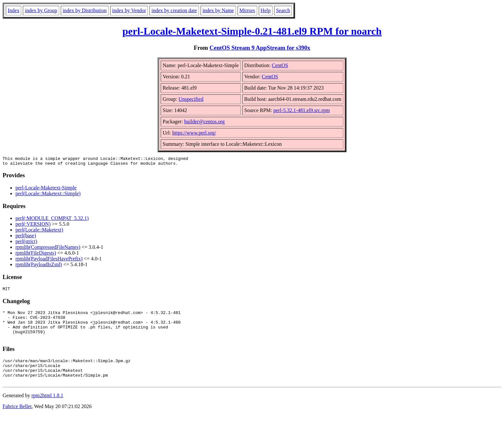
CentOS (280, 65)
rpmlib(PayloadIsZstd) (39, 266)
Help (266, 10)
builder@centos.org (204, 122)
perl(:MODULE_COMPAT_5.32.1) (52, 220)
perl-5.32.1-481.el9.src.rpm (302, 110)
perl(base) (26, 237)
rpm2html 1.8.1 (47, 409)
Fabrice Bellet (17, 420)
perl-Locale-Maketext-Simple (46, 190)
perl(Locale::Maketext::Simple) (48, 195)
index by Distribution (85, 10)
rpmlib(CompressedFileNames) (48, 249)
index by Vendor (129, 10)
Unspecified (191, 99)
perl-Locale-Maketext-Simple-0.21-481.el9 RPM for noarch (252, 31)
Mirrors (247, 10)
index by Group (41, 10)
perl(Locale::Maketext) (39, 232)
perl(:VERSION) (33, 226)
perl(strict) (26, 243)
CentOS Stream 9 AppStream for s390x (260, 48)
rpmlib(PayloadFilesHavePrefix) (49, 261)
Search (283, 10)
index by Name (218, 10)
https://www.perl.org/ (194, 133)
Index (14, 10)
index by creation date (174, 10)
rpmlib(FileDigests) (36, 255)
